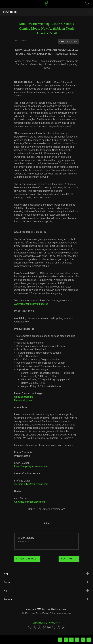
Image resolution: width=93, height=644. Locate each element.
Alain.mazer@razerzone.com (29, 502)
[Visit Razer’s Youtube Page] (49, 628)
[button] (47, 574)
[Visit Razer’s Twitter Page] (44, 628)
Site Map (24, 614)
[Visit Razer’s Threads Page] (39, 628)
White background (24, 397)
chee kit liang (27, 538)
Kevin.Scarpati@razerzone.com (31, 466)
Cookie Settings (64, 614)
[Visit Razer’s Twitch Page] (59, 628)
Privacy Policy (48, 614)
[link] (46, 5)
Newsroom (10, 12)
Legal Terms (35, 614)
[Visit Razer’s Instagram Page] (35, 628)
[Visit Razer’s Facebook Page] (30, 628)
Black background (24, 400)
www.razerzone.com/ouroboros (31, 304)
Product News (68, 41)
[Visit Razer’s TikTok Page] (54, 628)
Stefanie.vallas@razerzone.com (31, 484)
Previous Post (27, 559)
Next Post (69, 559)
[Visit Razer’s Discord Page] (63, 628)
